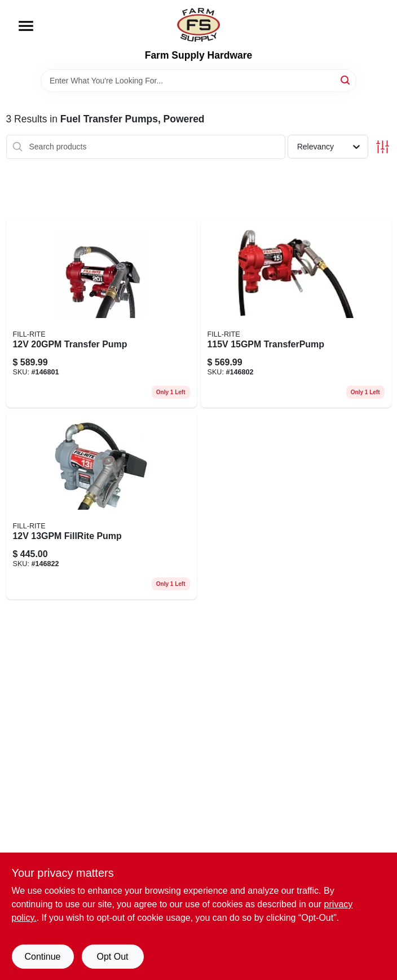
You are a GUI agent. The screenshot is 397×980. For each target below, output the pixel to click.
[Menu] (26, 26)
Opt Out (112, 957)
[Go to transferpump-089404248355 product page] (296, 314)
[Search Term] (198, 81)
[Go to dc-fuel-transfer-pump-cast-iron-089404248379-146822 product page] (102, 506)
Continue (42, 957)
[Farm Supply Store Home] (198, 25)
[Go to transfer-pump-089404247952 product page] (102, 314)
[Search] (346, 80)
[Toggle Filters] (383, 147)
